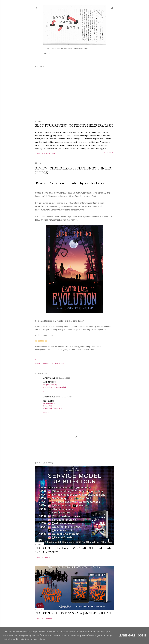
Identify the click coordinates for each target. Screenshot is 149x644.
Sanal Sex (48, 406)
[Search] (112, 8)
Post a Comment (49, 153)
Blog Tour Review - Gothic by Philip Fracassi (74, 125)
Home (47, 53)
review (58, 363)
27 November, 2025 (64, 397)
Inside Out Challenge (79, 53)
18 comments (47, 557)
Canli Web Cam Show (53, 408)
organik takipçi (50, 384)
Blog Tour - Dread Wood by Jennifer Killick (73, 613)
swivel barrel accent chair (55, 387)
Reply (46, 391)
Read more (108, 153)
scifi (63, 363)
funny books (46, 363)
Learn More (127, 636)
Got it (142, 636)
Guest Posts (58, 53)
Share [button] (37, 153)
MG (53, 363)
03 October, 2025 (63, 378)
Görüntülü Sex (50, 403)
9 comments (47, 618)
